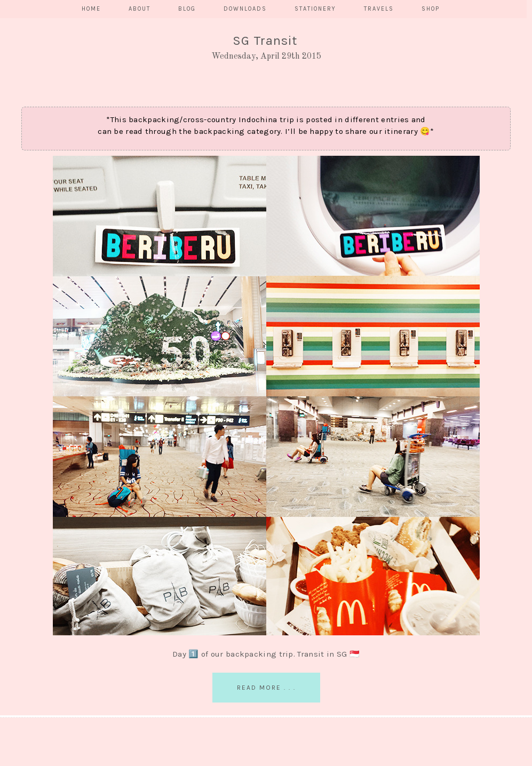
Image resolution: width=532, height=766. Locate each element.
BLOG (187, 9)
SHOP (431, 9)
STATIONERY (315, 9)
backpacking (219, 131)
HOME (91, 9)
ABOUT (140, 9)
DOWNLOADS (245, 9)
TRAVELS (379, 9)
